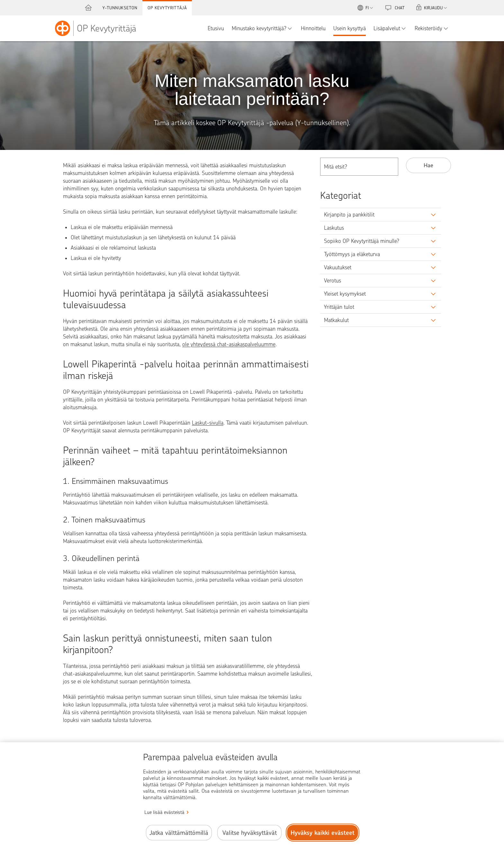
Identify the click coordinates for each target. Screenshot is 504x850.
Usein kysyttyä (350, 28)
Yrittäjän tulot (339, 307)
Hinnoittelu (313, 28)
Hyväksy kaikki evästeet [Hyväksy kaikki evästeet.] (323, 833)
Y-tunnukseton (120, 8)
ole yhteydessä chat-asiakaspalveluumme (229, 344)
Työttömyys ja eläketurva (352, 254)
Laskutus (334, 228)
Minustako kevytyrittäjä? (259, 28)
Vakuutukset (338, 267)
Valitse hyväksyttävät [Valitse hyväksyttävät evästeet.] (250, 833)
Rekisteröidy (428, 28)
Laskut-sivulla (208, 423)
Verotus (333, 281)
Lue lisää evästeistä (164, 812)
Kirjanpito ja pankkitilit (349, 215)
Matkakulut (336, 320)
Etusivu (216, 28)
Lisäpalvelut (387, 28)
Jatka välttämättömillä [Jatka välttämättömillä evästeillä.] (179, 833)
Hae (428, 165)
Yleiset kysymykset (345, 294)
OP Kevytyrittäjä (167, 8)
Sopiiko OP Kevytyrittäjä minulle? (362, 241)
